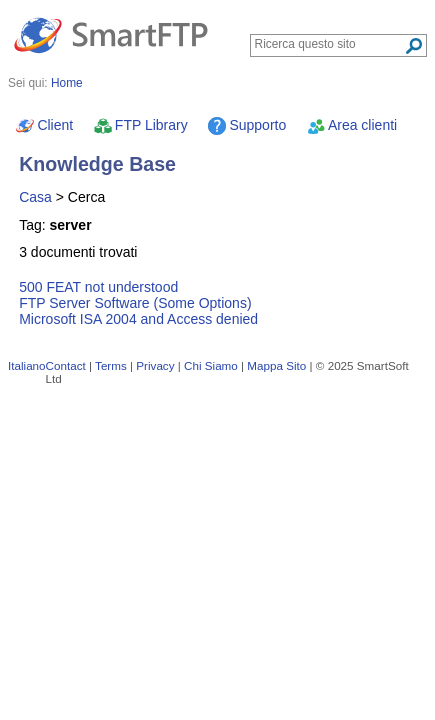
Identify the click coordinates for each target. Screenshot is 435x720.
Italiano (27, 365)
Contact (66, 365)
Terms (111, 365)
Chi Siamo (211, 365)
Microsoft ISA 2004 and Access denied (138, 319)
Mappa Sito (276, 365)
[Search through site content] (329, 44)
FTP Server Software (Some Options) (135, 303)
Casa (35, 197)
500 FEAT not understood (98, 287)
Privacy (155, 365)
